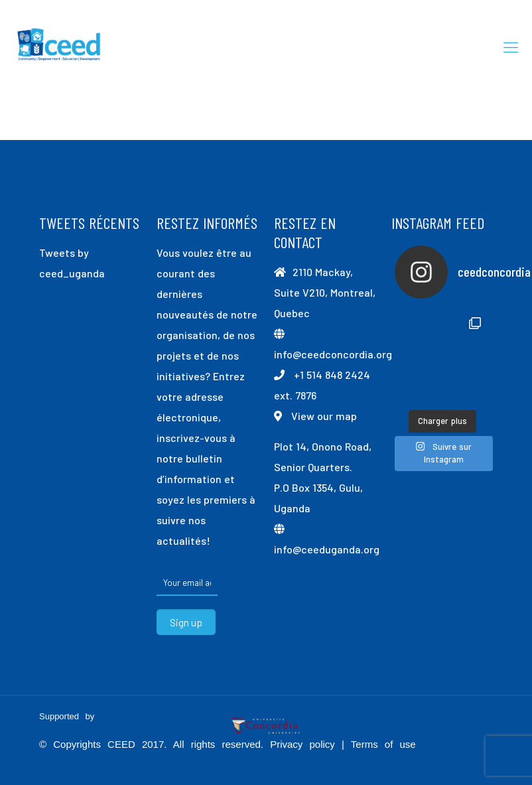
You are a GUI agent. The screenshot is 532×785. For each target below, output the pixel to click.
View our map (324, 416)
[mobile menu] (511, 46)
